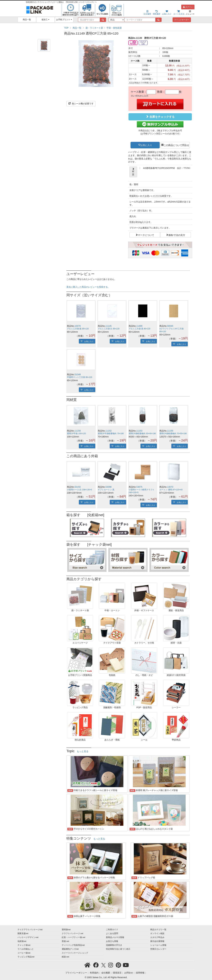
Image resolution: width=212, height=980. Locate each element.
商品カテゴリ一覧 (158, 930)
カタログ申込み (157, 937)
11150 (78, 431)
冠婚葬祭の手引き (114, 945)
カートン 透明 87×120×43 (171, 490)
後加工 (46, 20)
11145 (109, 326)
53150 (78, 487)
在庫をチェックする (160, 117)
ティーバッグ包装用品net (73, 945)
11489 (139, 326)
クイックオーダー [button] (182, 20)
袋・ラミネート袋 (94, 28)
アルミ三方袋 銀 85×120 (78, 329)
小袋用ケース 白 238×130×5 (79, 490)
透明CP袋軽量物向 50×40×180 (142, 434)
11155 (170, 431)
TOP (66, 28)
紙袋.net (65, 957)
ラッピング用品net (26, 957)
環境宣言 (117, 973)
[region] (128, 28)
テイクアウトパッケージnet (30, 930)
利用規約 (94, 973)
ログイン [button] (188, 7)
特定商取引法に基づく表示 (118, 949)
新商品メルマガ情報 (115, 937)
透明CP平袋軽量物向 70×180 (111, 434)
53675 (139, 487)
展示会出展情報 (157, 941)
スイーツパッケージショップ (75, 953)
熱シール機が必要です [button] (81, 104)
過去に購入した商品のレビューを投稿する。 (88, 287)
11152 (109, 431)
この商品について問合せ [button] (176, 145)
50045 (170, 326)
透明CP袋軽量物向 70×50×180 (173, 434)
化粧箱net (22, 941)
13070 (170, 487)
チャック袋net (24, 945)
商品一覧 (27, 20)
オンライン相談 (157, 934)
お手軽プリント (64, 20)
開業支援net (23, 934)
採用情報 (140, 973)
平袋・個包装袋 (114, 28)
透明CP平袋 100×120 (76, 434)
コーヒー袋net (24, 953)
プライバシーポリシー (76, 973)
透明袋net (66, 930)
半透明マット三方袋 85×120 (80, 377)
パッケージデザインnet (28, 937)
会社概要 (106, 973)
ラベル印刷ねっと (26, 949)
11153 (139, 431)
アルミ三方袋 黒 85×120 (140, 329)
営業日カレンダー (158, 949)
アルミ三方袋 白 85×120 (109, 329)
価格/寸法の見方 (177, 235)
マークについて (146, 235)
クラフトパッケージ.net (72, 934)
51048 (78, 374)
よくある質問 (112, 934)
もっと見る (83, 751)
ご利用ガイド (112, 930)
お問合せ (129, 973)
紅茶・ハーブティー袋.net (73, 937)
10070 (78, 326)
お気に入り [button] (146, 145)
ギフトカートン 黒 (106, 490)
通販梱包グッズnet (70, 949)
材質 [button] (133, 172)
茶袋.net (65, 941)
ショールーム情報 (158, 945)
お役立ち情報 (112, 941)
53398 (109, 487)
